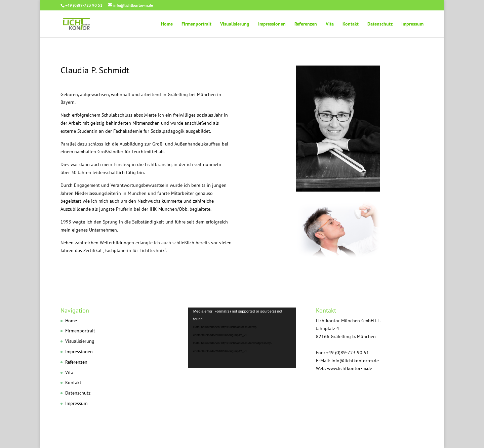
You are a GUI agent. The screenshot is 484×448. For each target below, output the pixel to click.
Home (167, 24)
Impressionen (272, 24)
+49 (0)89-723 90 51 (84, 5)
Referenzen (306, 24)
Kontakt (351, 24)
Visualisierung (235, 24)
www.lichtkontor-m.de (350, 368)
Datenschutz (380, 24)
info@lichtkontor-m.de (355, 361)
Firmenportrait (196, 24)
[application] (242, 338)
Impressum (412, 24)
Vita (330, 24)
